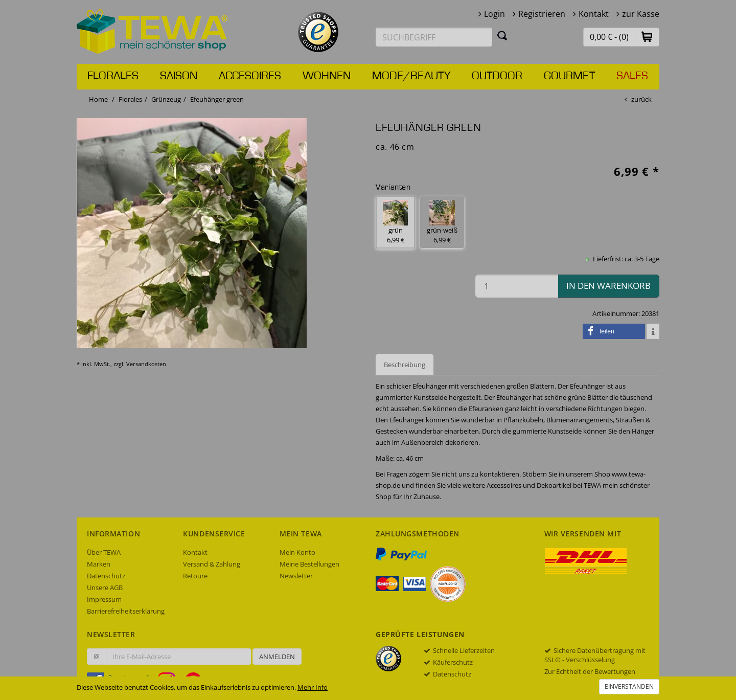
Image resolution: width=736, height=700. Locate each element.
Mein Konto (297, 552)
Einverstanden (629, 686)
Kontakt (594, 14)
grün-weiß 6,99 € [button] (442, 222)
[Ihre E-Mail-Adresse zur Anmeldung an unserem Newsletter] (178, 657)
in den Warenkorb (608, 286)
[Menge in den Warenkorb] (517, 286)
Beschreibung (405, 365)
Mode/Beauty (411, 76)
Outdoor (497, 76)
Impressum (104, 599)
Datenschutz (106, 576)
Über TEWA (104, 552)
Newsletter (296, 576)
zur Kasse (641, 14)
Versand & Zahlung (212, 564)
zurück (641, 99)
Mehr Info (313, 687)
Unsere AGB (105, 588)
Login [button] (494, 14)
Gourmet (569, 76)
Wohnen (327, 76)
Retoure (195, 576)
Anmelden (277, 657)
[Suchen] (502, 35)
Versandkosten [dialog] (146, 364)
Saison (179, 76)
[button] (647, 37)
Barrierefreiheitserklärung (126, 611)
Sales (632, 76)
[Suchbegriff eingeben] (434, 37)
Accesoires (250, 76)
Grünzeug (166, 99)
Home (98, 99)
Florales (113, 76)
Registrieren (542, 14)
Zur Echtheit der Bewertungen (590, 671)
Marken (99, 564)
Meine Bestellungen (309, 564)
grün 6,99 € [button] (395, 222)
